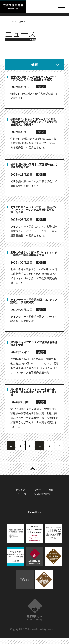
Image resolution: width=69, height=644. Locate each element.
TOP (12, 22)
